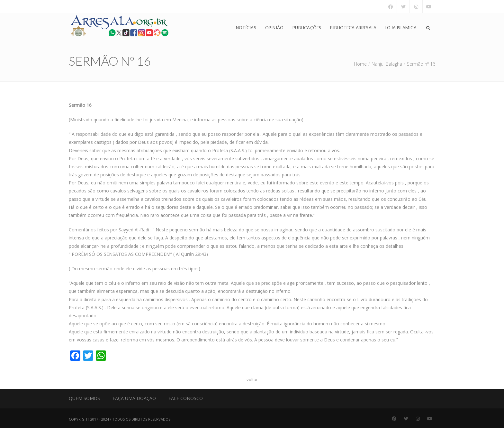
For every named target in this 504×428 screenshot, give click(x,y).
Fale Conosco (186, 398)
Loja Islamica (401, 28)
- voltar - (252, 379)
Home (360, 64)
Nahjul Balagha (387, 64)
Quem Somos (84, 398)
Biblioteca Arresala (353, 28)
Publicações (307, 28)
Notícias (246, 28)
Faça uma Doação (134, 398)
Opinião (274, 28)
